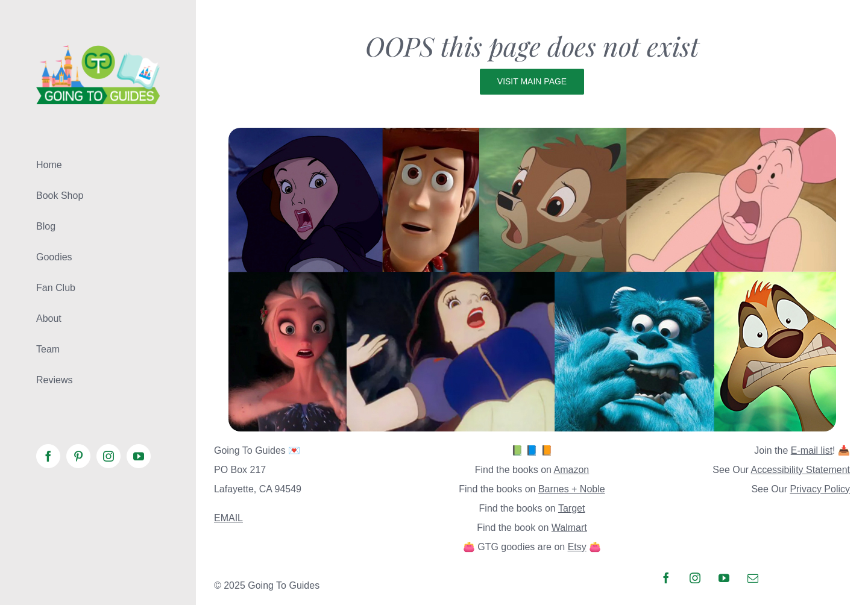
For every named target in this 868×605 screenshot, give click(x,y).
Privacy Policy (820, 489)
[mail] (753, 578)
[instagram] (695, 578)
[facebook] (666, 578)
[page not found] (532, 132)
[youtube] (724, 578)
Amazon (572, 470)
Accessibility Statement (800, 470)
